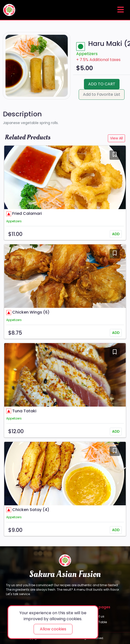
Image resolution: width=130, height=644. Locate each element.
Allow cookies (53, 629)
